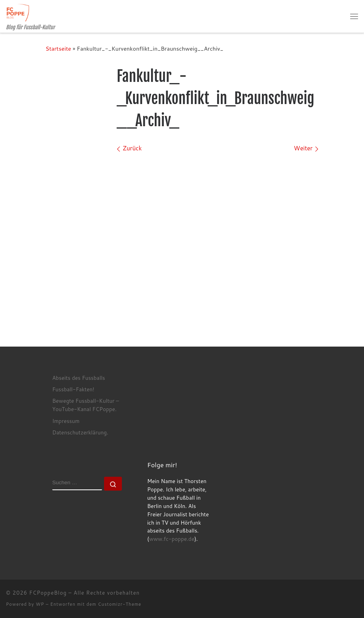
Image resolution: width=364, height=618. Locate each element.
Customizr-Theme (120, 604)
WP (40, 604)
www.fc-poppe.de (172, 539)
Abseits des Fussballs (79, 378)
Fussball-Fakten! (73, 389)
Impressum (66, 421)
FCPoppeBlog (48, 593)
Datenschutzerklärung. (80, 432)
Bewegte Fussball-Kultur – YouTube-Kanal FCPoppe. (86, 405)
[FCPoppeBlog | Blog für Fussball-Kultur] (18, 12)
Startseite (58, 48)
